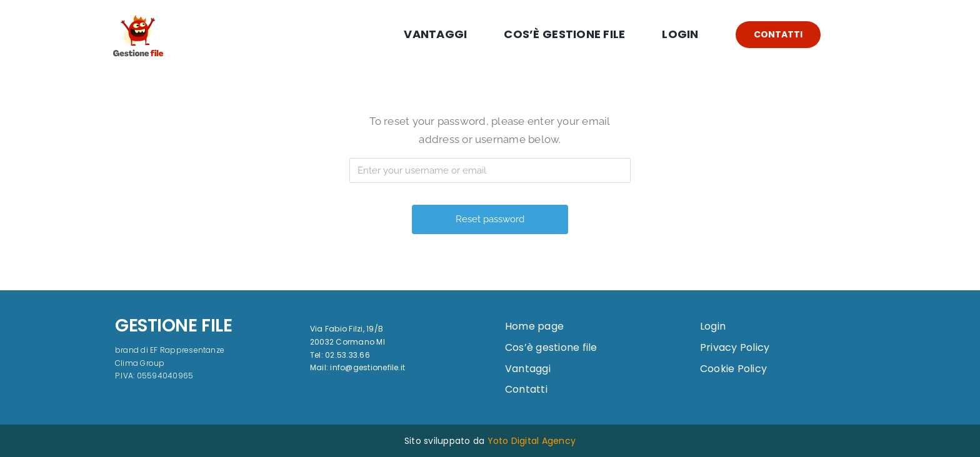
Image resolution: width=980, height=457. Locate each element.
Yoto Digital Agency (532, 441)
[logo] (138, 8)
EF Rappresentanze (187, 350)
